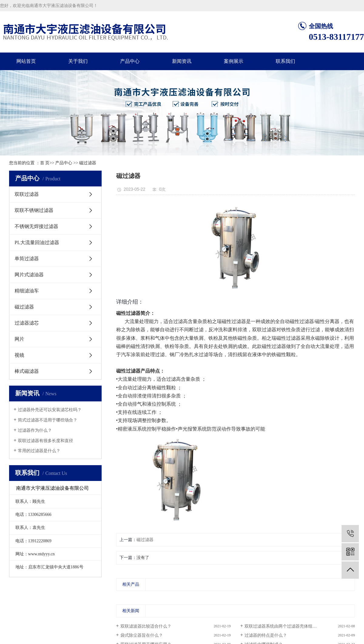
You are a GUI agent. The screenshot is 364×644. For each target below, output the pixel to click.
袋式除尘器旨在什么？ (142, 635)
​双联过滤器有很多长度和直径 (45, 441)
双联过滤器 (27, 194)
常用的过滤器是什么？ (39, 451)
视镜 (19, 355)
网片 (19, 339)
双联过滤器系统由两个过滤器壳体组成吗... (284, 626)
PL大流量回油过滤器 (37, 242)
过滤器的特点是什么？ (266, 635)
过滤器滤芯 (27, 323)
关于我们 (78, 61)
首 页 (45, 163)
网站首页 (26, 61)
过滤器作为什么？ (35, 430)
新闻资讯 (182, 61)
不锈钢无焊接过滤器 (36, 226)
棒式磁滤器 (27, 371)
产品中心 (130, 61)
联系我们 (285, 61)
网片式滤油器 (29, 275)
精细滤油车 (27, 291)
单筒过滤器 (27, 259)
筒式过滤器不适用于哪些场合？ (48, 420)
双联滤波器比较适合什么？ (146, 626)
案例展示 (234, 61)
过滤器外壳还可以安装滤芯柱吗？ (50, 410)
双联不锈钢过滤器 (34, 210)
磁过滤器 (88, 163)
